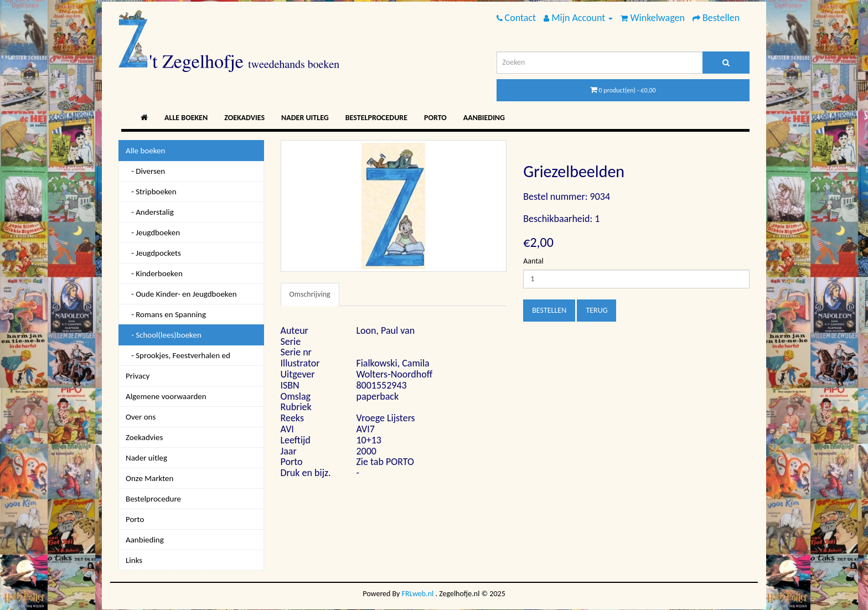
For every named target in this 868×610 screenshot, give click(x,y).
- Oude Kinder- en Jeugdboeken (181, 294)
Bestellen (549, 310)
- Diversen (145, 171)
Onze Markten (149, 478)
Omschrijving (310, 294)
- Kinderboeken (154, 273)
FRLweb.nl (418, 594)
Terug (596, 310)
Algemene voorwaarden (166, 396)
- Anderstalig (150, 212)
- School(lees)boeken (164, 335)
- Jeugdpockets (153, 253)
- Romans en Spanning (166, 314)
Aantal (533, 261)
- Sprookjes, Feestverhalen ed (178, 355)
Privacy (138, 376)
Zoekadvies (244, 118)
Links (134, 560)
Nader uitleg (305, 118)
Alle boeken (186, 118)
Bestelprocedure (376, 118)
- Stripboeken (151, 192)
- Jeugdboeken (153, 232)
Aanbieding (484, 118)
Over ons (141, 417)
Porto (435, 118)
